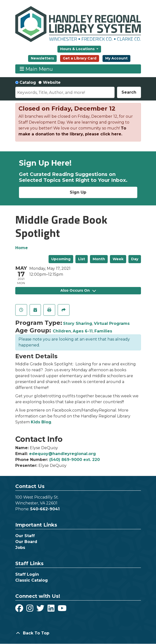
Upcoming (61, 259)
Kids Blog (41, 422)
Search (129, 92)
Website (52, 82)
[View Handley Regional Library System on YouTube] (62, 610)
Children (62, 331)
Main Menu (36, 69)
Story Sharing (78, 323)
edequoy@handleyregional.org (62, 454)
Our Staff (25, 536)
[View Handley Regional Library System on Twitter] (41, 610)
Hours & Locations (78, 49)
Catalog (28, 82)
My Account (116, 58)
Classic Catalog (32, 580)
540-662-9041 (45, 509)
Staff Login (27, 574)
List (82, 259)
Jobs (20, 548)
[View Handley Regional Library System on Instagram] (30, 610)
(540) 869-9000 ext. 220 (75, 460)
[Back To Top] (78, 633)
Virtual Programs (112, 323)
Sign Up (78, 192)
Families (103, 331)
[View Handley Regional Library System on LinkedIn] (52, 610)
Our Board (26, 542)
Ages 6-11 (83, 331)
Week (118, 259)
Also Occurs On (78, 290)
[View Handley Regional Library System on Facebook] (20, 610)
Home (22, 248)
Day (135, 259)
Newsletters (42, 58)
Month (99, 259)
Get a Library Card (80, 58)
